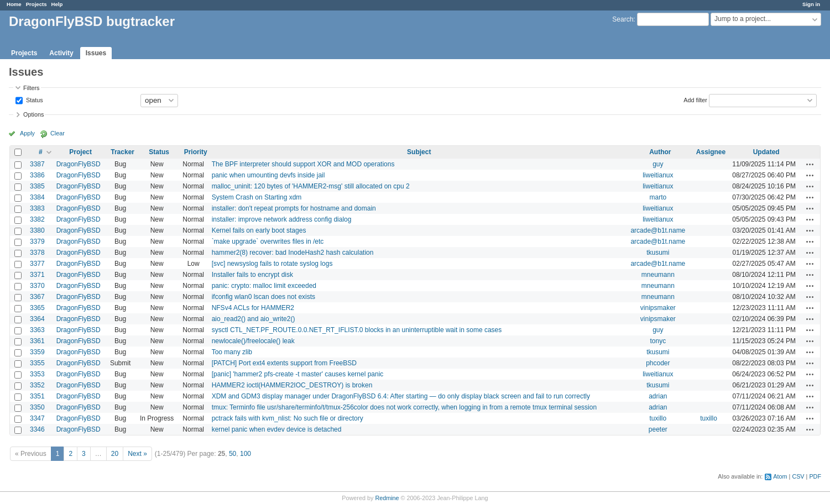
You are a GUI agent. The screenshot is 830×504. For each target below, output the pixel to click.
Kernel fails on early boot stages (259, 230)
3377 (37, 264)
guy (658, 164)
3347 (37, 418)
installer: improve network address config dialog (282, 219)
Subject (419, 152)
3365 (37, 308)
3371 (37, 275)
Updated (766, 152)
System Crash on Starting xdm (257, 197)
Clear (58, 133)
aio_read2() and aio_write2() (254, 319)
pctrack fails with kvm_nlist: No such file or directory (288, 418)
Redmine (387, 498)
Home (14, 4)
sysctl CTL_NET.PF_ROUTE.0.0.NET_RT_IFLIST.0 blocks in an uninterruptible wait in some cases (357, 330)
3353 (37, 374)
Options (33, 114)
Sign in (811, 4)
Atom (780, 476)
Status (34, 99)
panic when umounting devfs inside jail (268, 175)
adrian (658, 396)
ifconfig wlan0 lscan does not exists (263, 297)
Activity (61, 53)
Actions (810, 164)
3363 (37, 330)
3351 (37, 396)
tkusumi (658, 253)
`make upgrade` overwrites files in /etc (268, 242)
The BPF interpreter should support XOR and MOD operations (303, 164)
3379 (37, 242)
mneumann (658, 275)
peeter (658, 429)
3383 (37, 208)
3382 (37, 219)
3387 (37, 164)
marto (658, 197)
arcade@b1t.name (658, 230)
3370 (37, 286)
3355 (37, 363)
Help (57, 4)
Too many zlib (232, 352)
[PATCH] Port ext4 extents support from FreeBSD (284, 363)
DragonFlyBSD (79, 164)
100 (246, 454)
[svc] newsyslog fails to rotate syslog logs (272, 264)
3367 (37, 297)
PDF (815, 476)
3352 (37, 385)
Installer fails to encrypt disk (252, 275)
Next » (137, 454)
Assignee (711, 152)
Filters (31, 88)
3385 (37, 186)
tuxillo (658, 418)
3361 (37, 341)
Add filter (695, 99)
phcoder (658, 363)
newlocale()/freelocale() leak (253, 341)
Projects (36, 4)
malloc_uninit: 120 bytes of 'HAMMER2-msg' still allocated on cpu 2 (311, 186)
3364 (37, 319)
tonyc (658, 341)
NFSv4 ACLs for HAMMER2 (253, 308)
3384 (37, 197)
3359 (37, 352)
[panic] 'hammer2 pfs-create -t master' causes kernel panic (298, 374)
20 (115, 454)
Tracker (122, 152)
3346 (37, 429)
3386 (37, 175)
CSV (798, 476)
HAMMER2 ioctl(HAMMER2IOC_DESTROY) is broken (292, 385)
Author (660, 152)
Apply (27, 133)
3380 (37, 230)
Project (80, 152)
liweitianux (658, 175)
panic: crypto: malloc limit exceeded (264, 286)
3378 (37, 253)
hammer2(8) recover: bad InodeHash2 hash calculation (293, 253)
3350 (37, 407)
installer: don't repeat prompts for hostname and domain (294, 208)
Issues (96, 53)
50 (233, 454)
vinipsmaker (658, 308)
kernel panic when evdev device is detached (277, 429)
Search (623, 19)
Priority (196, 152)
